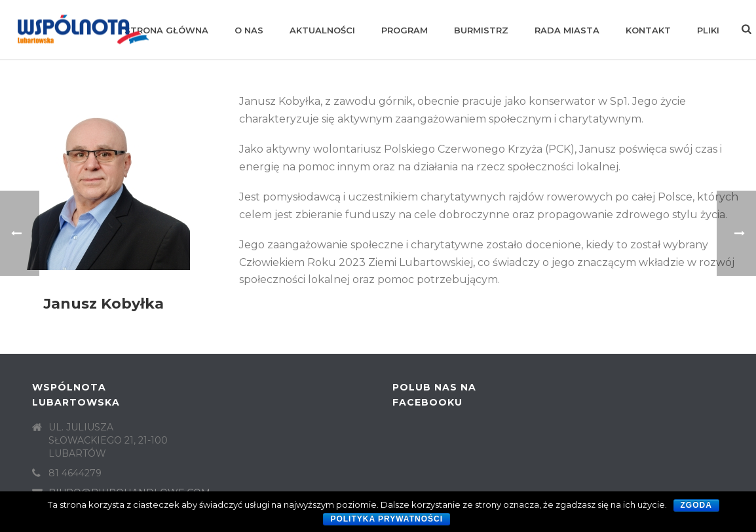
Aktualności (322, 30)
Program (405, 30)
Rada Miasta (567, 30)
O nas (249, 30)
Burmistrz (481, 30)
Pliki (708, 30)
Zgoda (696, 505)
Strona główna (166, 30)
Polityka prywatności (387, 519)
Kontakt (648, 30)
